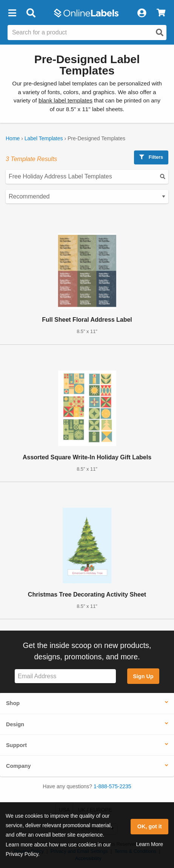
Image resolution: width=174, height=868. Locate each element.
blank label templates (65, 100)
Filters (151, 157)
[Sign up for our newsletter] (65, 676)
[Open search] (160, 33)
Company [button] (18, 766)
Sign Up (143, 676)
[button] (12, 13)
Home (13, 138)
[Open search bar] (31, 13)
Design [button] (15, 724)
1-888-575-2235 (112, 786)
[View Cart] (161, 13)
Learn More (149, 844)
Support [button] (16, 745)
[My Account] (142, 13)
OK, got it (150, 826)
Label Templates (44, 138)
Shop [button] (13, 703)
